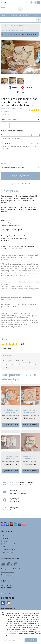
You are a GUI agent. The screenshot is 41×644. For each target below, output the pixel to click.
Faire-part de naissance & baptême (13, 30)
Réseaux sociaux (7, 552)
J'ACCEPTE (31, 640)
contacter (13, 306)
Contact (26, 3)
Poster (21, 92)
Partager (13, 87)
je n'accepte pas (10, 640)
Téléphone (5, 593)
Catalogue (5, 538)
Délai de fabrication (8, 550)
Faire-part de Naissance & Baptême (12, 110)
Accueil (6, 26)
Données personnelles (8, 575)
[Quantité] (5, 126)
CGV (3, 547)
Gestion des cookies (8, 572)
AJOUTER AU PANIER (21, 176)
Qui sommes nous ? (8, 544)
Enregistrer (27, 87)
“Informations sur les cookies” (15, 631)
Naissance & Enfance (18, 26)
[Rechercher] (38, 20)
